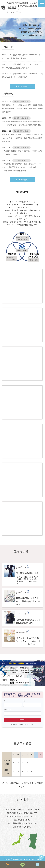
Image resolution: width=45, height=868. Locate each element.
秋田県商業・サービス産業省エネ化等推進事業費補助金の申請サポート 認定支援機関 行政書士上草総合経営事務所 (22, 109)
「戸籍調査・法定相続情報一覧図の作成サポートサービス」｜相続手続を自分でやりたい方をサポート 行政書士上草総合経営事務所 (22, 167)
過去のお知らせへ (23, 86)
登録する (23, 720)
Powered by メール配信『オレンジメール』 (23, 725)
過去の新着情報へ (23, 180)
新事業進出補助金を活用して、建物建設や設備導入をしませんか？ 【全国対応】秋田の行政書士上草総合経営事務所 (22, 138)
